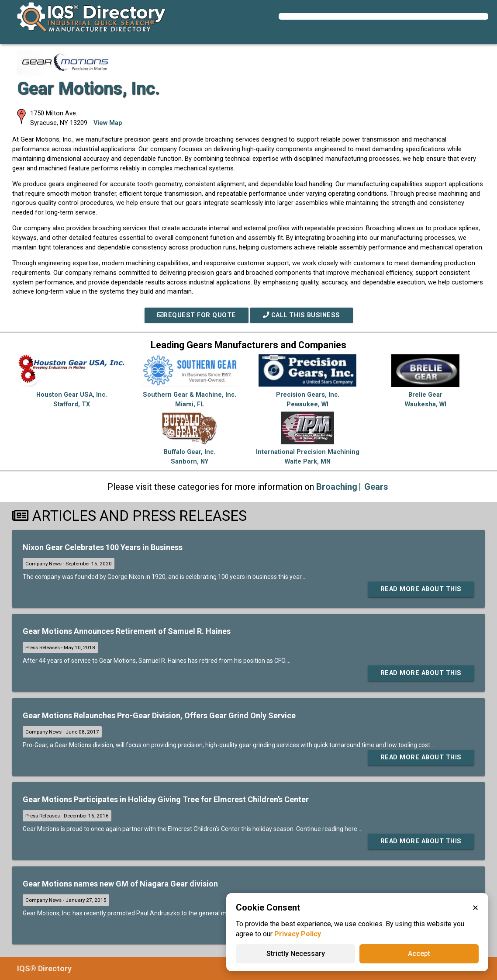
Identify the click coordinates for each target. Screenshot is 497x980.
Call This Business (302, 315)
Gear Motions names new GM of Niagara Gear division (120, 884)
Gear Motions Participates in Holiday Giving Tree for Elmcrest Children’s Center (166, 799)
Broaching (337, 487)
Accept (419, 954)
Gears (376, 487)
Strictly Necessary (296, 954)
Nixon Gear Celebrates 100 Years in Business (103, 547)
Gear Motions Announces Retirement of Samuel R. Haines (127, 631)
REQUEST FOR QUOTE (197, 315)
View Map (108, 123)
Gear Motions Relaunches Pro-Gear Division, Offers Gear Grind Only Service (159, 715)
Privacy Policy (298, 934)
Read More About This (421, 589)
